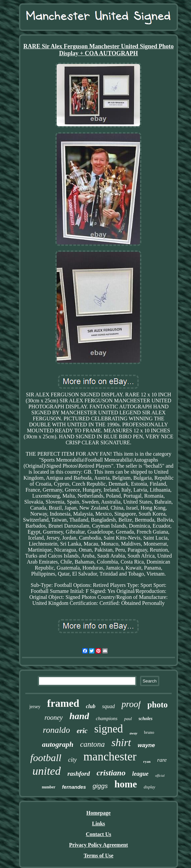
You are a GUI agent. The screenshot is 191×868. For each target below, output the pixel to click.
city (72, 760)
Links (98, 824)
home (126, 784)
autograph (58, 744)
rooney (53, 717)
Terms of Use (98, 856)
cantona (92, 744)
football (46, 758)
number (48, 787)
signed (109, 729)
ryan (147, 761)
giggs (100, 786)
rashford (79, 774)
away (133, 733)
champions (106, 718)
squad (108, 706)
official (160, 776)
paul (128, 719)
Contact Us (98, 834)
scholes (146, 719)
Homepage (98, 813)
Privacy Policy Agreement (98, 845)
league (140, 774)
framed (63, 703)
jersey (35, 707)
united (46, 771)
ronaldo (56, 730)
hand (79, 716)
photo (157, 705)
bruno (149, 732)
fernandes (74, 787)
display (149, 787)
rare (162, 760)
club (91, 706)
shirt (121, 742)
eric (82, 731)
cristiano (111, 773)
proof (131, 704)
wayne (146, 745)
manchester (110, 757)
